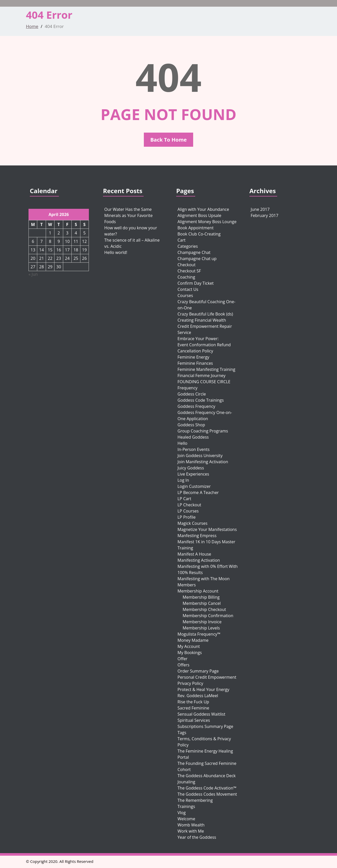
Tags (182, 733)
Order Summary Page (198, 671)
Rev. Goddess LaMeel (198, 696)
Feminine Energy (193, 357)
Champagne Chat (194, 252)
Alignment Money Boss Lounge (207, 222)
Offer (182, 659)
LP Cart (184, 499)
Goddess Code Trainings (201, 400)
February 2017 (265, 215)
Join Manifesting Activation (203, 462)
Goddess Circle (192, 394)
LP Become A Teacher (198, 492)
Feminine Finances (195, 363)
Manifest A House (194, 554)
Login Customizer (194, 486)
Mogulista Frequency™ (199, 634)
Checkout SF (189, 271)
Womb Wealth (191, 825)
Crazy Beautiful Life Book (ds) (205, 314)
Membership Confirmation (208, 616)
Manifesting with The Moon (204, 579)
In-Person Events (194, 449)
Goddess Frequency (196, 406)
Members (187, 585)
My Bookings (190, 653)
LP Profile (186, 517)
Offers (183, 665)
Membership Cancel (202, 603)
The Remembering (195, 800)
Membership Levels (201, 628)
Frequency (188, 388)
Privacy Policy (190, 683)
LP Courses (188, 511)
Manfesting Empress (197, 536)
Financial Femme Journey (202, 376)
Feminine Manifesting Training (206, 369)
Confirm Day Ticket (196, 283)
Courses (185, 295)
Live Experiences (193, 474)
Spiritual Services (194, 720)
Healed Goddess (193, 437)
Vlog (182, 813)
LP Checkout (189, 505)
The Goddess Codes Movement (207, 794)
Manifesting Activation (199, 560)
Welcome (186, 819)
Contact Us (188, 289)
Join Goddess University (200, 456)
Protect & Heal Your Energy (203, 689)
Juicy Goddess (191, 468)
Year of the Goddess (197, 837)
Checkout (186, 265)
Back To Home (168, 140)
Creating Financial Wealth (202, 320)
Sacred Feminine (193, 708)
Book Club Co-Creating (199, 234)
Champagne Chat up (197, 259)
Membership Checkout (204, 609)
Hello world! (116, 252)
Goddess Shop (191, 425)
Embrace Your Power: (198, 339)
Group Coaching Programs (203, 431)
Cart (181, 240)
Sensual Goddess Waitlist (201, 714)
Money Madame (193, 640)
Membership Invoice (202, 622)
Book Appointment (195, 228)
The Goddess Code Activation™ (207, 788)
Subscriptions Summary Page (205, 726)
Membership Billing (201, 597)
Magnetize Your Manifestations (207, 529)
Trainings (186, 806)
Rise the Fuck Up (193, 702)
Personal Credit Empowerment (207, 677)
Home (32, 26)
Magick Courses (193, 523)
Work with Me (191, 831)
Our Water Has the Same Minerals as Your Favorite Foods (128, 215)
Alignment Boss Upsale (199, 215)
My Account (189, 646)
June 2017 (260, 209)
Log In (183, 480)
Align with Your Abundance (203, 209)
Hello (182, 443)
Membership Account (198, 591)
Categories (188, 246)
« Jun (33, 274)
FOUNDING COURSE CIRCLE (204, 382)
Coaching (186, 277)
